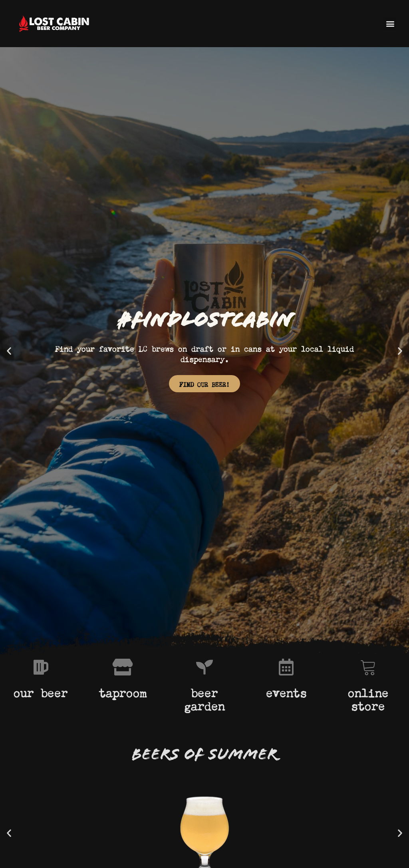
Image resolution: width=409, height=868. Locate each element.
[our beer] (41, 667)
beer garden (204, 698)
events (286, 691)
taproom (123, 691)
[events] (286, 667)
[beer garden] (204, 667)
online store (368, 698)
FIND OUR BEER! (204, 384)
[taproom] (123, 667)
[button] (390, 23)
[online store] (368, 667)
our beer (41, 691)
